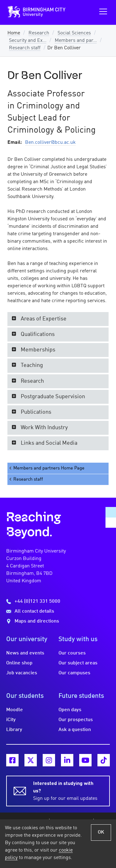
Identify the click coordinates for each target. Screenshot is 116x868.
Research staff (25, 48)
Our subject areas (78, 663)
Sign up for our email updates (68, 791)
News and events (25, 653)
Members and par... (76, 41)
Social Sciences (74, 33)
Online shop (19, 663)
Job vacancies (22, 673)
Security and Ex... (28, 41)
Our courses (72, 653)
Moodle (15, 710)
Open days (70, 710)
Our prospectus (76, 720)
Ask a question (75, 730)
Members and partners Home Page (46, 468)
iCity (11, 720)
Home (14, 33)
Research (39, 33)
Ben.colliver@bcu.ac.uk (50, 143)
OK (101, 832)
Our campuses (74, 673)
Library (14, 730)
